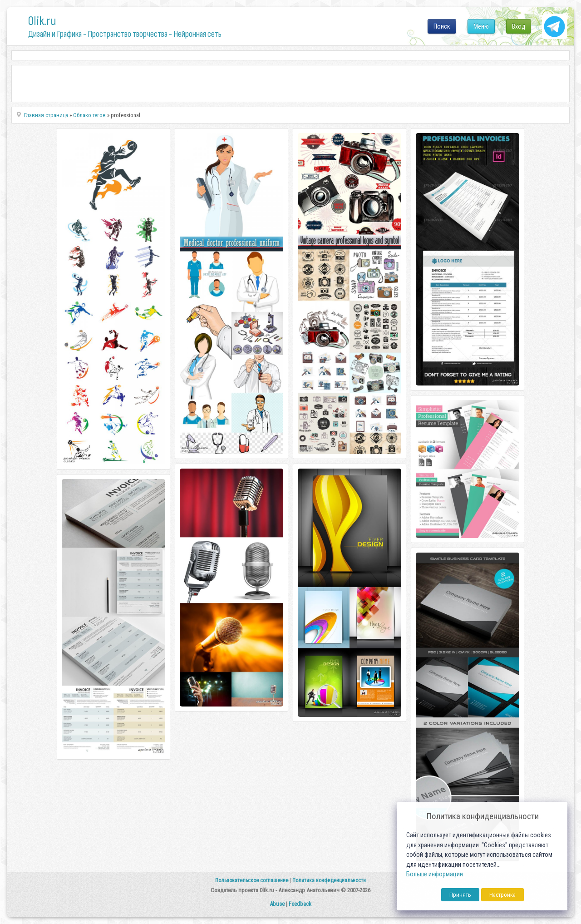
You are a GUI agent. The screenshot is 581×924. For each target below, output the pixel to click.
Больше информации (435, 874)
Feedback (300, 904)
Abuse (277, 904)
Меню (481, 26)
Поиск (442, 26)
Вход (519, 26)
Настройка (502, 895)
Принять (460, 895)
